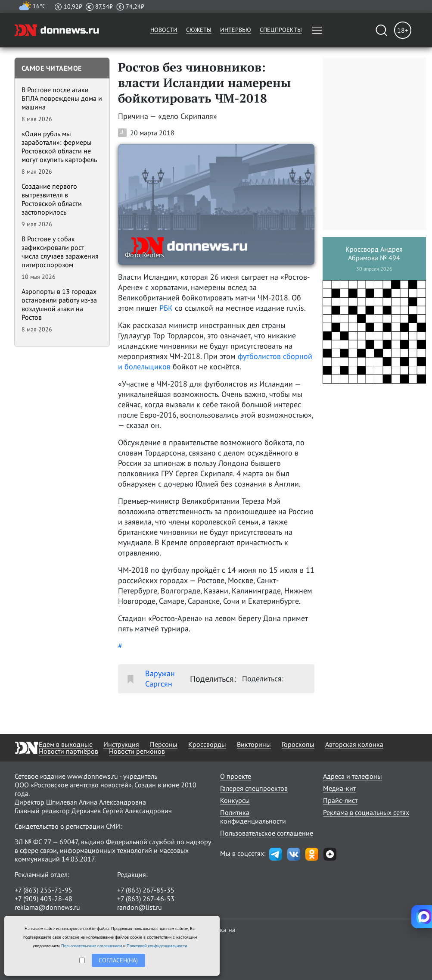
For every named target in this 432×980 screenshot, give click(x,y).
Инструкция (121, 744)
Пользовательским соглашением (92, 946)
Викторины (254, 744)
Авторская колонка (354, 744)
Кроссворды (207, 744)
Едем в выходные (66, 744)
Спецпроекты (281, 30)
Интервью (236, 30)
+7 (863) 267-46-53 (146, 899)
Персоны (164, 744)
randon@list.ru (140, 907)
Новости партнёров (68, 751)
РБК (166, 308)
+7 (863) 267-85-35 (146, 890)
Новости (164, 30)
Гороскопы (298, 744)
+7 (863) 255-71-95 (44, 890)
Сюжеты (199, 30)
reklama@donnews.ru (47, 907)
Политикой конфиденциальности (157, 946)
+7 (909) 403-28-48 (44, 899)
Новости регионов (137, 751)
